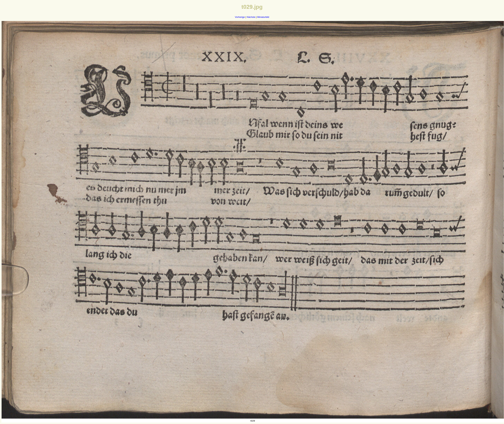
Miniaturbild (263, 17)
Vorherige (240, 17)
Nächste (251, 17)
